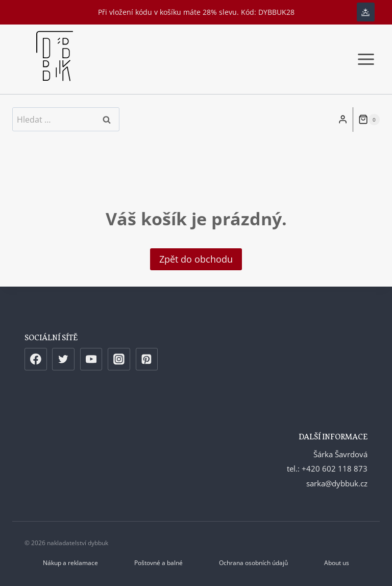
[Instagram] (119, 359)
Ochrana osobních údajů (253, 563)
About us (337, 563)
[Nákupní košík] (369, 120)
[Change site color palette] (366, 12)
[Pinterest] (147, 359)
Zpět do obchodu (196, 259)
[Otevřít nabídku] (366, 59)
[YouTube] (91, 359)
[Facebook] (36, 359)
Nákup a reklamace (70, 563)
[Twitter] (63, 359)
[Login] (343, 120)
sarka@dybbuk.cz (337, 483)
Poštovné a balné (158, 563)
